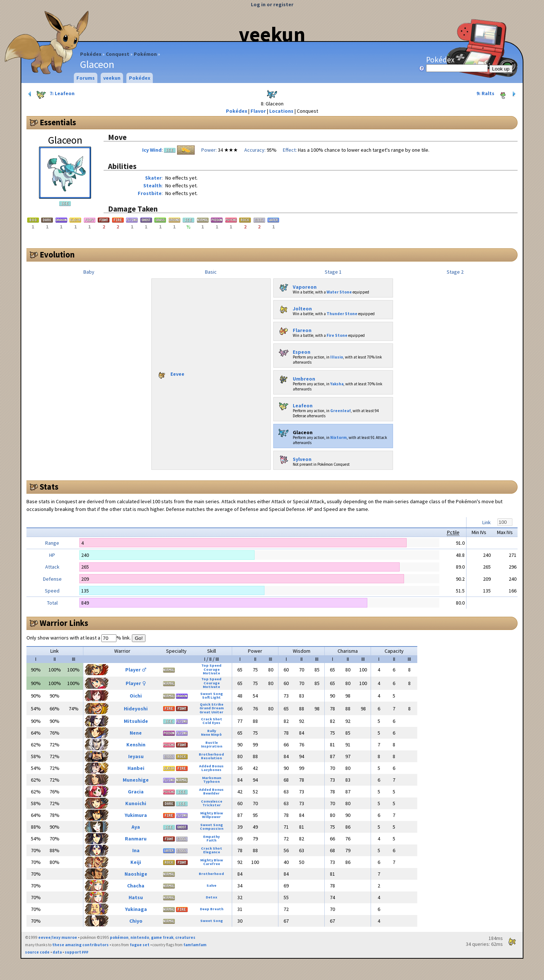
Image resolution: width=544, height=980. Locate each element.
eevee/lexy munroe (58, 937)
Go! (139, 638)
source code (37, 952)
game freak (162, 937)
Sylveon (294, 458)
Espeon (293, 350)
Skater (153, 178)
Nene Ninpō (211, 734)
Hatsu (136, 897)
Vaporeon (296, 285)
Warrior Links (64, 623)
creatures (185, 937)
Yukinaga (136, 909)
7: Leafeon (51, 94)
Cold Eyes (211, 723)
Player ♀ (136, 683)
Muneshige (136, 780)
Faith (211, 840)
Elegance (212, 852)
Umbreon (296, 377)
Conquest (118, 54)
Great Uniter (211, 712)
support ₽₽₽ (77, 952)
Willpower (211, 817)
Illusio (337, 357)
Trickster (212, 805)
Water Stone (339, 292)
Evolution (57, 255)
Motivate (211, 673)
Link (487, 522)
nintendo (140, 937)
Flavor (258, 111)
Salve (211, 885)
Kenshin (136, 745)
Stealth (152, 185)
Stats (49, 487)
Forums (86, 78)
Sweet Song (212, 694)
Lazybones (211, 770)
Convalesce (212, 801)
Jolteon (294, 307)
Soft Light (211, 697)
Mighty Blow (212, 813)
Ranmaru (136, 839)
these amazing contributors (80, 945)
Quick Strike (212, 704)
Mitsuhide (136, 721)
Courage (212, 669)
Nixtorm (338, 437)
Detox (211, 897)
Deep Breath (212, 909)
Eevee (170, 372)
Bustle (212, 743)
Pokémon (145, 54)
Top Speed (211, 665)
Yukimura (136, 815)
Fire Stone (337, 335)
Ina (136, 850)
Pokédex (91, 54)
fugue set (140, 945)
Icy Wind (152, 150)
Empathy (211, 837)
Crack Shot (212, 719)
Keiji (136, 862)
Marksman (212, 778)
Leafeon (294, 404)
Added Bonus (211, 766)
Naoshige (136, 874)
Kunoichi (136, 803)
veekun (272, 34)
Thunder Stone (342, 314)
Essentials (58, 122)
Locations (281, 111)
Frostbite (150, 193)
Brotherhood (211, 754)
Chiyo (136, 921)
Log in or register (272, 4)
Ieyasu (136, 756)
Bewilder (211, 793)
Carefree (212, 864)
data (57, 952)
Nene (136, 733)
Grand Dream (212, 708)
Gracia (136, 792)
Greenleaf (341, 411)
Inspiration (212, 746)
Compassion (212, 828)
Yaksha (337, 384)
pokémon (119, 937)
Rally (212, 731)
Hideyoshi (136, 709)
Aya (136, 827)
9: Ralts (497, 94)
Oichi (136, 696)
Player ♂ (136, 670)
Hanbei (136, 768)
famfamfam (195, 945)
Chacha (136, 886)
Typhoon (211, 781)
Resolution (211, 758)
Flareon (294, 329)
